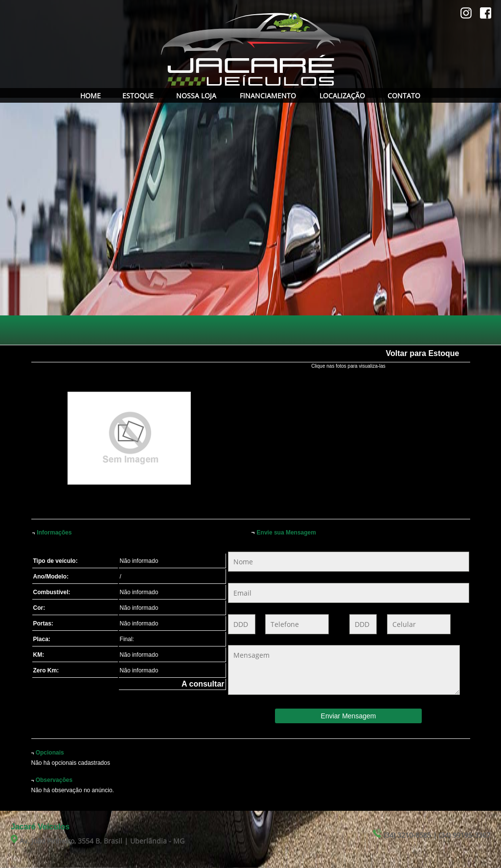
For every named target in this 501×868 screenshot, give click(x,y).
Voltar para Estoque (423, 353)
